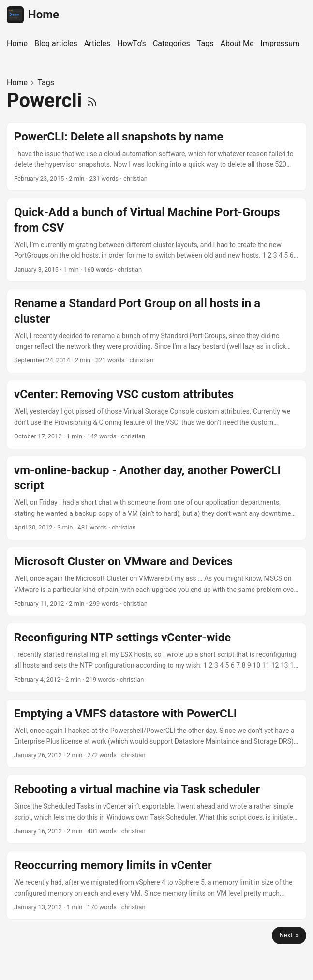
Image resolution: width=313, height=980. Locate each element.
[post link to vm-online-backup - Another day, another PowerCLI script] (156, 498)
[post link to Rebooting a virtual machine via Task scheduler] (156, 809)
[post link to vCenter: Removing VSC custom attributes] (156, 414)
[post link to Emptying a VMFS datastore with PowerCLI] (156, 734)
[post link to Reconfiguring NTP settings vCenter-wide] (156, 658)
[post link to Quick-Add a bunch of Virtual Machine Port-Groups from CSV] (156, 240)
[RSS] (92, 101)
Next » (289, 935)
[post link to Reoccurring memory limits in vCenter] (156, 885)
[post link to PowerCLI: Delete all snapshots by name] (156, 157)
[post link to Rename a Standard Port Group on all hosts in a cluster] (156, 331)
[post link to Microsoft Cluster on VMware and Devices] (156, 582)
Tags (46, 83)
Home (33, 15)
